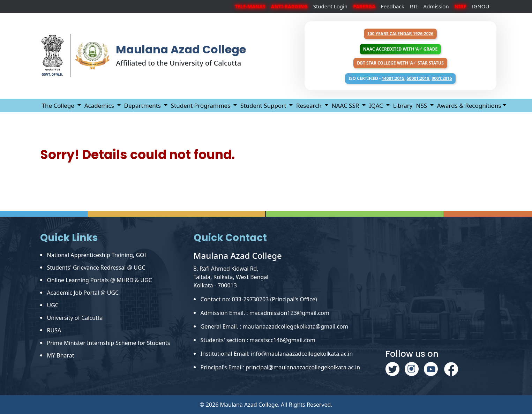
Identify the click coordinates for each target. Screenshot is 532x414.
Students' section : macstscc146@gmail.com (258, 340)
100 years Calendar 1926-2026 (400, 34)
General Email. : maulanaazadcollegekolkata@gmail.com (274, 326)
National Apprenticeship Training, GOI (97, 255)
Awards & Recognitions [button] (469, 106)
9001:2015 (442, 78)
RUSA (54, 330)
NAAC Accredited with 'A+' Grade (400, 49)
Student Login (331, 6)
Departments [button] (143, 106)
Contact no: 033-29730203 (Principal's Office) (259, 299)
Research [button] (310, 106)
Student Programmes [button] (201, 106)
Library (403, 106)
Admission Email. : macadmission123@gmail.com (265, 313)
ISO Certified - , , (400, 78)
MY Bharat (61, 355)
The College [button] (59, 106)
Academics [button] (100, 106)
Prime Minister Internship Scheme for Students (109, 343)
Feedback (393, 6)
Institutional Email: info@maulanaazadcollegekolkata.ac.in (277, 354)
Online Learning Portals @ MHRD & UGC (100, 280)
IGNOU (480, 6)
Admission (436, 6)
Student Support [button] (264, 106)
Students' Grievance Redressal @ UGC (96, 268)
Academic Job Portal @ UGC (83, 293)
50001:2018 (418, 78)
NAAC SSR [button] (346, 106)
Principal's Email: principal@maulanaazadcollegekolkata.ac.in (280, 367)
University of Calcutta (75, 318)
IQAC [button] (377, 106)
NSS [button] (422, 106)
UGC (53, 305)
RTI (414, 6)
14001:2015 (393, 78)
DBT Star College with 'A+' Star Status (400, 63)
